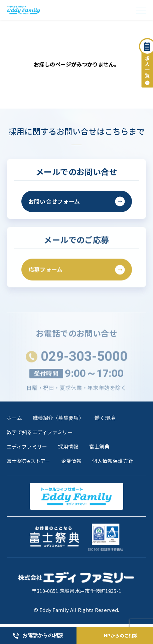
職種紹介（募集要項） (58, 419)
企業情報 (71, 462)
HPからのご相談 (121, 635)
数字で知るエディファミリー (40, 433)
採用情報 (68, 447)
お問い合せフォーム (56, 202)
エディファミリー (27, 447)
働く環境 (105, 419)
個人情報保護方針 (113, 462)
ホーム (14, 419)
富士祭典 (99, 447)
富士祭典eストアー (29, 462)
